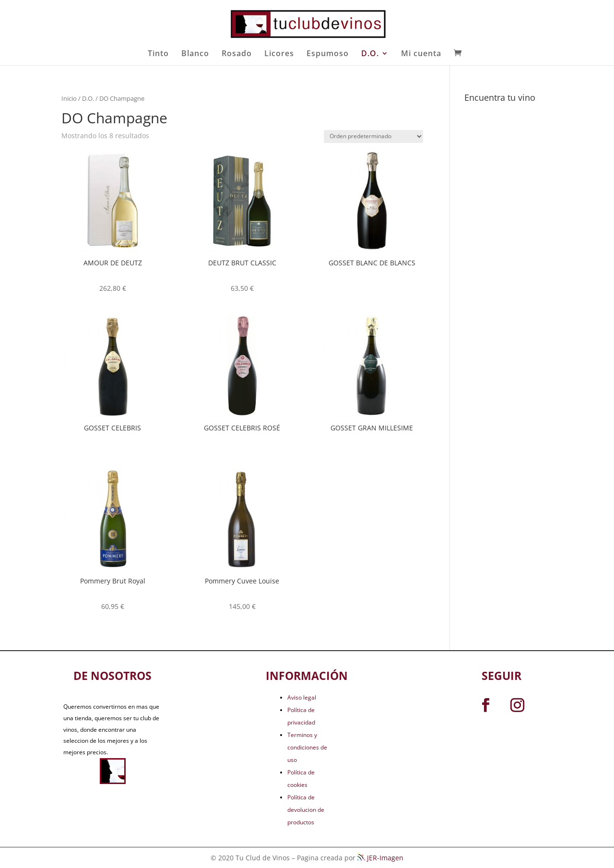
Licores (279, 54)
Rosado (237, 54)
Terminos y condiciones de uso (307, 747)
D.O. (370, 54)
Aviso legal (302, 697)
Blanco (195, 54)
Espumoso (328, 54)
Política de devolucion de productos (306, 810)
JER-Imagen (380, 858)
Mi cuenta (421, 54)
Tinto (158, 54)
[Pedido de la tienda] (373, 137)
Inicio (69, 98)
